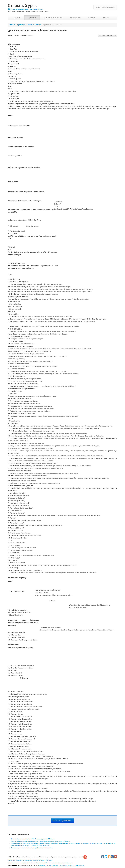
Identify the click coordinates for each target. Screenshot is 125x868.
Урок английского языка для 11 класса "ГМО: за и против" (30, 846)
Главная (17, 18)
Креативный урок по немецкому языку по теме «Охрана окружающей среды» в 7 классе (40, 841)
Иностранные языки (34, 25)
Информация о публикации (53, 18)
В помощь (92, 18)
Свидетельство (75, 18)
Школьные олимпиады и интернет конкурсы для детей (34, 860)
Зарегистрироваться (109, 7)
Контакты (106, 18)
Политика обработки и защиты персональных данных (54, 863)
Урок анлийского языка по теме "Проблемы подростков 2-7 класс (32, 839)
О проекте (11, 860)
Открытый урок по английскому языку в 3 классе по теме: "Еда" (32, 848)
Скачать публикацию (63, 821)
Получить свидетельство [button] (107, 35)
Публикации (32, 18)
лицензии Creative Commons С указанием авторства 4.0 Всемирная (62, 866)
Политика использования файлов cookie (21, 863)
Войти (98, 7)
